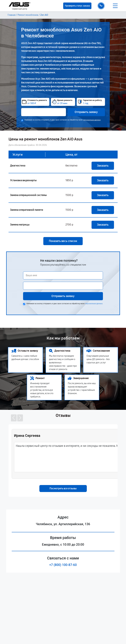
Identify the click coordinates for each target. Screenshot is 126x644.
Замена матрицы (20, 225)
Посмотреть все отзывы (63, 488)
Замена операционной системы (28, 195)
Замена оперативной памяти (27, 210)
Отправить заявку (86, 112)
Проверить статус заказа (77, 6)
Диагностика (18, 166)
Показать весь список (63, 241)
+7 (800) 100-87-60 (63, 565)
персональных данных (92, 120)
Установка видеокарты (23, 180)
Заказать (103, 166)
